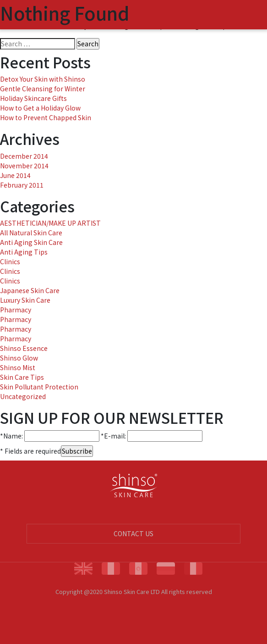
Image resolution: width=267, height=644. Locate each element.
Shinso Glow (19, 358)
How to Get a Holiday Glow (40, 108)
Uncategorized (23, 396)
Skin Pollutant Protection (39, 387)
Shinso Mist (18, 367)
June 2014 (15, 175)
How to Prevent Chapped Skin (46, 117)
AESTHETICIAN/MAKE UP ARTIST (50, 223)
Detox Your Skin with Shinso (43, 79)
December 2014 (24, 156)
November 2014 (24, 166)
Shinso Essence (24, 348)
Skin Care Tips (22, 377)
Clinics (10, 261)
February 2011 (22, 185)
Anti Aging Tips (24, 252)
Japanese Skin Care (30, 290)
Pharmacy (16, 310)
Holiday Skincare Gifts (33, 98)
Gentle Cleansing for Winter (43, 89)
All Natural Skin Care (31, 233)
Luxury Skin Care (25, 300)
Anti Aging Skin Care (31, 242)
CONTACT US (133, 533)
